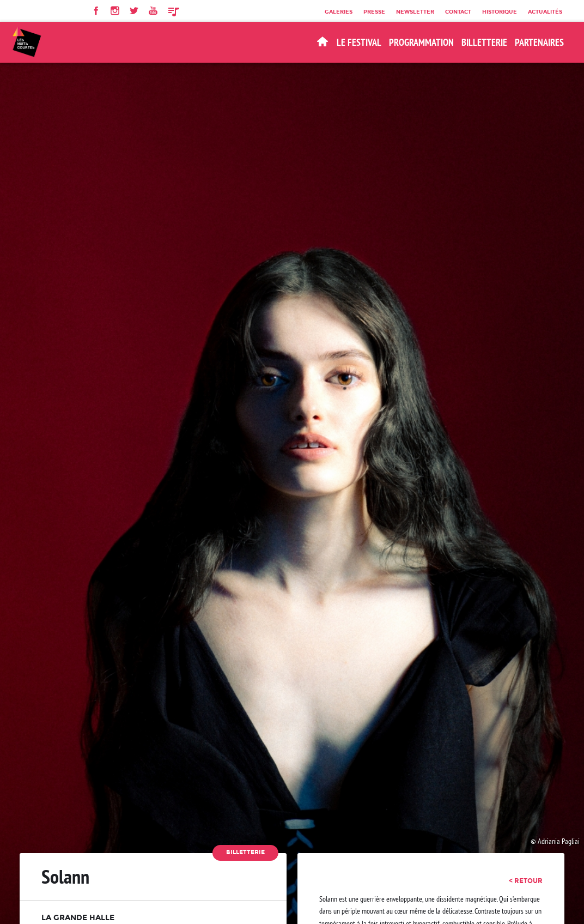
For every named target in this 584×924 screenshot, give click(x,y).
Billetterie (245, 852)
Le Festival (359, 42)
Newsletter (415, 11)
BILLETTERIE (484, 42)
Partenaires (539, 42)
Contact (458, 11)
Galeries (339, 11)
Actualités (545, 11)
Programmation (421, 42)
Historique (500, 11)
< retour (526, 881)
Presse (374, 11)
